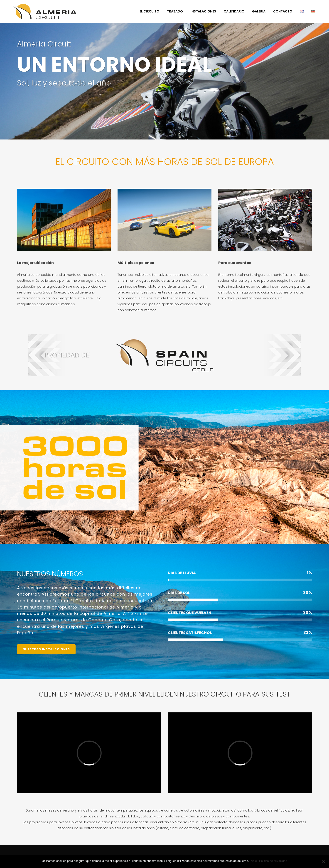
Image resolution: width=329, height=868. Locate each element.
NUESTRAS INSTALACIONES (46, 649)
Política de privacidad (273, 861)
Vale (254, 861)
